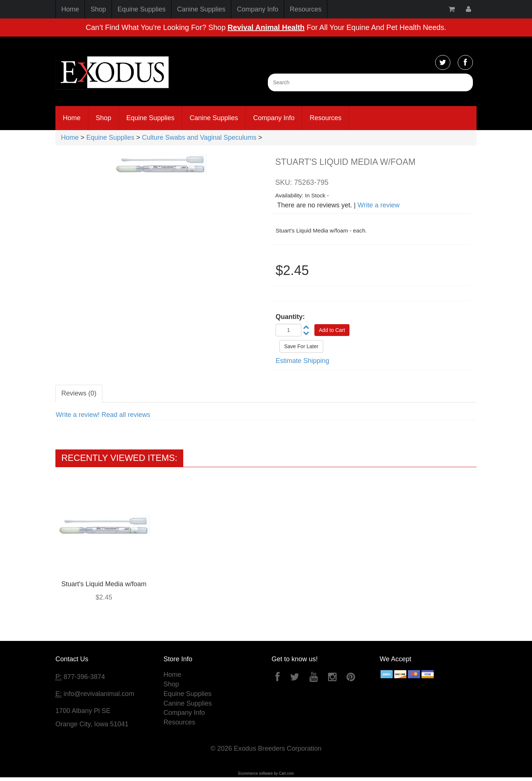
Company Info (258, 9)
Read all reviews (126, 415)
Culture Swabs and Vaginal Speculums (199, 137)
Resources (306, 9)
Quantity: (290, 317)
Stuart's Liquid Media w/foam (104, 584)
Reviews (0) (79, 393)
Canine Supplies (201, 9)
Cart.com (287, 773)
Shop (98, 9)
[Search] (370, 82)
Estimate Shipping (302, 361)
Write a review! (78, 415)
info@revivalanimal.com (99, 694)
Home (70, 9)
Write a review (379, 205)
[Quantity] (289, 330)
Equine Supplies (141, 9)
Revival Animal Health (266, 27)
